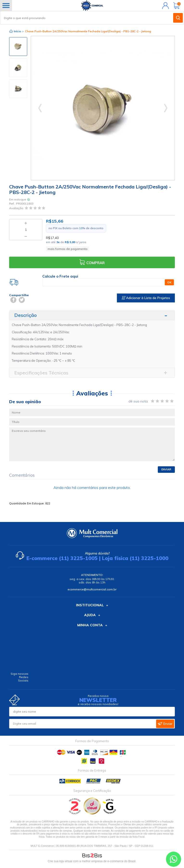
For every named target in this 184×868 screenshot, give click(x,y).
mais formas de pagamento (68, 249)
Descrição (25, 315)
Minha (164, 6)
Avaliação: (17, 208)
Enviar (166, 469)
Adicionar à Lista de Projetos (146, 298)
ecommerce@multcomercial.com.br (92, 589)
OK (169, 282)
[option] (18, 47)
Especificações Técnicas (41, 373)
